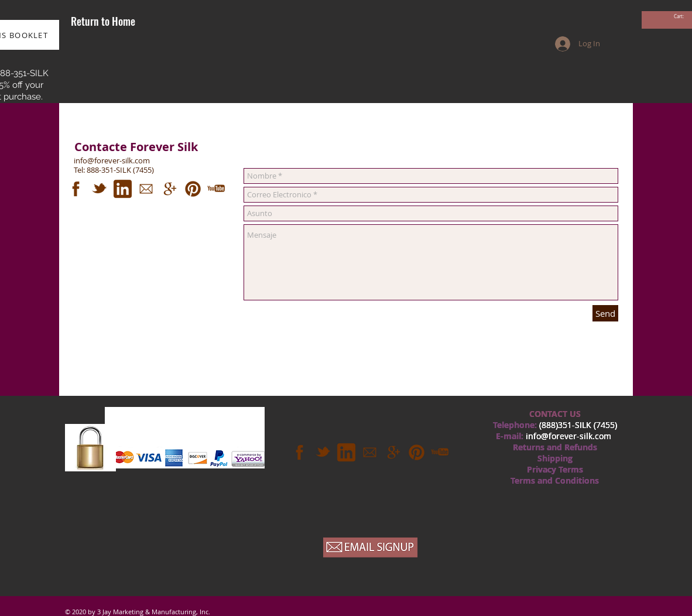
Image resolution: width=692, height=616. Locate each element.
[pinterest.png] (193, 189)
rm (573, 469)
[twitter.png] (99, 189)
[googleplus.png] (169, 189)
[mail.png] (146, 189)
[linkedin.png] (123, 189)
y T (557, 469)
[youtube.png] (216, 189)
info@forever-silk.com (112, 160)
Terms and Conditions (555, 480)
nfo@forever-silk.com (570, 436)
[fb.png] (76, 189)
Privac (539, 469)
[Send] (605, 313)
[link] (683, 17)
